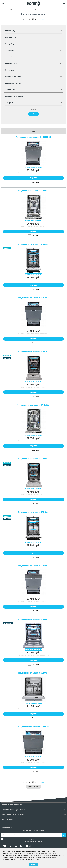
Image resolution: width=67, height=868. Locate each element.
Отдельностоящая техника (14, 810)
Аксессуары (7, 819)
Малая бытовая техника (13, 814)
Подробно (33, 178)
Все (43, 19)
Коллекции (7, 828)
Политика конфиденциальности (29, 860)
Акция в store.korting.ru (33, 167)
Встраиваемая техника (12, 805)
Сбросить (33, 110)
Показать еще (33, 787)
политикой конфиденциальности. (30, 839)
